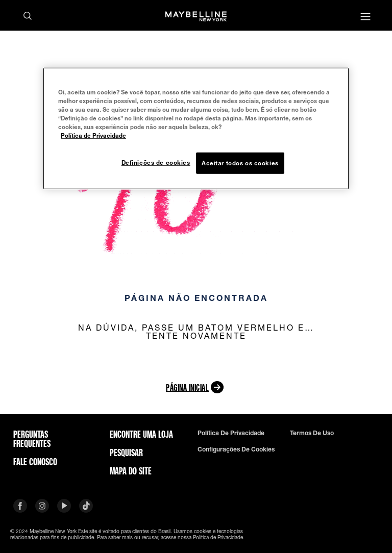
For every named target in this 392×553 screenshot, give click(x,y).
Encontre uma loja (141, 434)
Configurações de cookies (236, 449)
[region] (196, 128)
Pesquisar (126, 453)
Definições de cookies (156, 162)
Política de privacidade (231, 433)
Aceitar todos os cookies (240, 163)
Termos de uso (312, 433)
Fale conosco (35, 462)
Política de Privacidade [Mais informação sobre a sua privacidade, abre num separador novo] (93, 135)
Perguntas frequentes (32, 439)
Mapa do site (131, 471)
